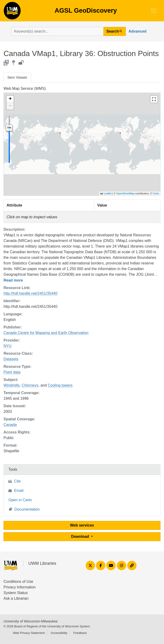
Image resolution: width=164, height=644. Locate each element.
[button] (10, 99)
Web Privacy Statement (29, 633)
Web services (82, 525)
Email (19, 491)
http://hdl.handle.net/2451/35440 (31, 293)
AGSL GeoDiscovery (12, 12)
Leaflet (106, 193)
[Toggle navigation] (154, 11)
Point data (12, 372)
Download (81, 537)
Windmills (11, 385)
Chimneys (30, 385)
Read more (13, 280)
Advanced (137, 31)
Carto (156, 193)
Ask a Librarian (16, 598)
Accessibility (59, 633)
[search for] (57, 31)
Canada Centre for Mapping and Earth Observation (46, 333)
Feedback (80, 633)
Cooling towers (60, 385)
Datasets (11, 359)
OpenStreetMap (126, 193)
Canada (10, 425)
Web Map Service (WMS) (25, 89)
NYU (8, 346)
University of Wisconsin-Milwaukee (31, 621)
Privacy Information (20, 587)
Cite (17, 481)
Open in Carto (20, 500)
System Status (16, 593)
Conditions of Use (18, 582)
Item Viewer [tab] (17, 77)
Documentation (24, 509)
